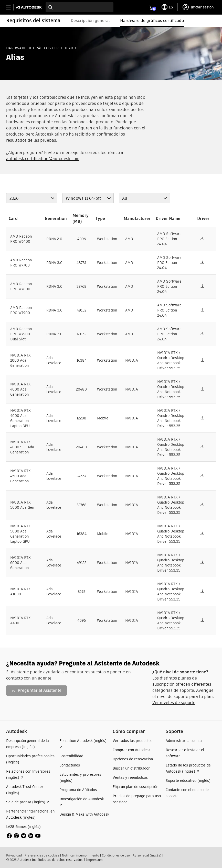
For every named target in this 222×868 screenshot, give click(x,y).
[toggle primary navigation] (11, 7)
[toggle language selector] (167, 7)
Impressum (94, 860)
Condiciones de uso (116, 855)
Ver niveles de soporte (174, 703)
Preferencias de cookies (42, 855)
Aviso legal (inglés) (147, 855)
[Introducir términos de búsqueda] (80, 7)
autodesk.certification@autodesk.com (43, 159)
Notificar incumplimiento (81, 855)
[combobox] (80, 7)
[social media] (24, 836)
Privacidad (14, 855)
